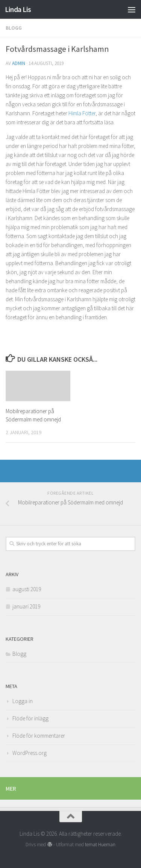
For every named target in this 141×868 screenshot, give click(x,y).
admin (19, 63)
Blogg (14, 28)
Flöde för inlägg (30, 718)
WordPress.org (30, 753)
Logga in (23, 701)
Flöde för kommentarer (39, 736)
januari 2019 (26, 606)
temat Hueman (100, 845)
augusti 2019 (27, 589)
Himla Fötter (82, 113)
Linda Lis (18, 9)
